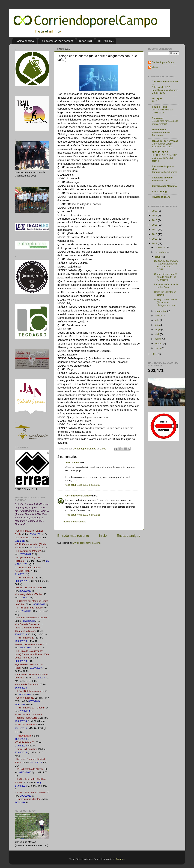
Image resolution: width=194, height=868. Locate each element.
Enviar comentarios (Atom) (86, 543)
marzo (158, 339)
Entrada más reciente (73, 536)
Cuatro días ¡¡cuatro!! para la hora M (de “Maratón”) (165, 277)
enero (158, 348)
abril (157, 334)
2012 (155, 239)
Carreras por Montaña (164, 186)
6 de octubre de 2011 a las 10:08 (83, 485)
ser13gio (157, 98)
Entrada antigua (128, 536)
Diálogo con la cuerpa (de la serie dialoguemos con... (166, 302)
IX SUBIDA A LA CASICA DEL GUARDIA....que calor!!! (165, 158)
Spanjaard (158, 118)
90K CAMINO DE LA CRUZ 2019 (162, 111)
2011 (155, 243)
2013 (155, 234)
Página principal (25, 41)
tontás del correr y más (165, 141)
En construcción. (160, 180)
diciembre (160, 247)
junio (158, 325)
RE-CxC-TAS (106, 41)
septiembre (161, 311)
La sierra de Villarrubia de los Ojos (166, 286)
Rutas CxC (86, 41)
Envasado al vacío (162, 178)
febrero (159, 344)
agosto (159, 316)
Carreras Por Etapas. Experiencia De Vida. (163, 145)
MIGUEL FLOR (160, 152)
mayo (158, 330)
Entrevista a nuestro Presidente (162, 134)
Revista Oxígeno (161, 197)
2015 (155, 225)
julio (157, 320)
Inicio (103, 536)
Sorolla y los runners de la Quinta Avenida (165, 122)
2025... (155, 101)
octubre (159, 257)
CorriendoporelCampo (78, 496)
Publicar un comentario (74, 522)
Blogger (120, 859)
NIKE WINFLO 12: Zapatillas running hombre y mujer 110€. (165, 90)
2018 (155, 211)
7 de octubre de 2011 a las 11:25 (83, 515)
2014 (155, 229)
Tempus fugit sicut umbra (165, 172)
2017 (155, 215)
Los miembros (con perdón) (57, 41)
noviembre (161, 252)
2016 (155, 220)
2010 (155, 354)
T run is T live (160, 107)
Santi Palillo (72, 462)
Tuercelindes (159, 130)
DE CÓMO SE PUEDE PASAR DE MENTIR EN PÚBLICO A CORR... (166, 265)
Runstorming (159, 191)
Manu (155, 67)
